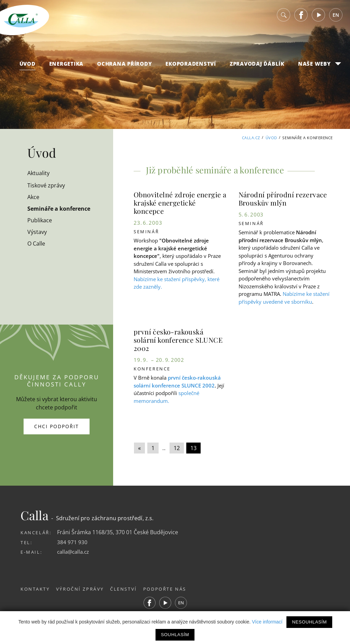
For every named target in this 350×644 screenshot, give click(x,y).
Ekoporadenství (191, 65)
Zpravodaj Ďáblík (257, 65)
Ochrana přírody (124, 65)
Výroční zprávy (82, 589)
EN (336, 17)
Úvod (28, 65)
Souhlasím (175, 635)
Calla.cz (251, 138)
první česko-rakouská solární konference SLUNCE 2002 (178, 340)
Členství (128, 589)
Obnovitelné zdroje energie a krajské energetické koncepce (180, 203)
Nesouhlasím (309, 622)
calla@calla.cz (75, 552)
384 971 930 (72, 542)
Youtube (319, 17)
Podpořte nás (171, 589)
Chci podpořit (57, 426)
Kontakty (35, 589)
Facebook (301, 17)
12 (177, 448)
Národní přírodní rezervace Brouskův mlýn (283, 199)
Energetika (66, 65)
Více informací (267, 622)
